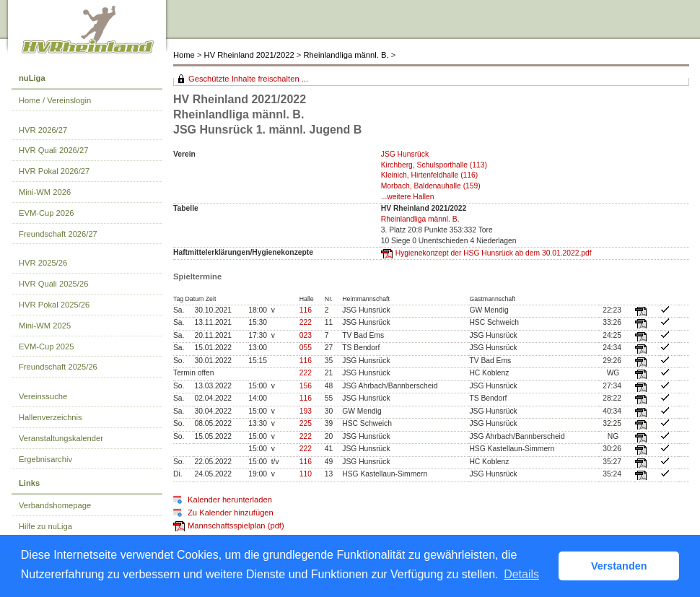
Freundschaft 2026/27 (58, 234)
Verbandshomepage (55, 505)
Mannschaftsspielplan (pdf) (236, 526)
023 (306, 335)
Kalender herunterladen (230, 500)
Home (184, 55)
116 (306, 310)
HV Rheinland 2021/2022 (249, 55)
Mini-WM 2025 (45, 326)
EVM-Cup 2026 (47, 213)
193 (306, 411)
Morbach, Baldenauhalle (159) (431, 186)
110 (306, 474)
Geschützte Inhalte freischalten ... (248, 79)
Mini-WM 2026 (45, 192)
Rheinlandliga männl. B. (346, 55)
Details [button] (521, 574)
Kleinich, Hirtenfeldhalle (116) (430, 175)
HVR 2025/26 (43, 263)
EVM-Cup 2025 (47, 347)
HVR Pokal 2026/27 (54, 171)
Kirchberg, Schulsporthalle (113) (434, 165)
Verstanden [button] (619, 566)
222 (306, 322)
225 (306, 423)
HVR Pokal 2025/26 (54, 305)
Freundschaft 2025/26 (58, 367)
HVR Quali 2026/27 (53, 150)
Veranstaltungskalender (61, 438)
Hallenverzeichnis (51, 417)
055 (306, 348)
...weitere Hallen (408, 197)
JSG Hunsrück (405, 154)
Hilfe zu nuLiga (45, 526)
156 (306, 386)
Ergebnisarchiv (45, 459)
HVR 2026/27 (43, 130)
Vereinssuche (43, 396)
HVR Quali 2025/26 (53, 284)
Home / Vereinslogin (55, 100)
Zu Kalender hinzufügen (231, 513)
